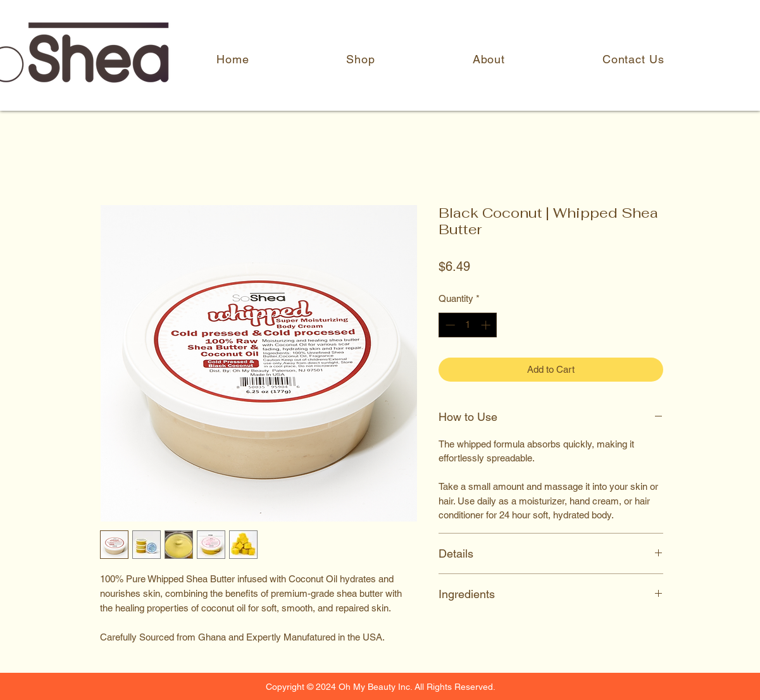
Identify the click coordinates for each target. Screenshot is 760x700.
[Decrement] (449, 325)
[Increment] (487, 325)
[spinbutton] (468, 325)
